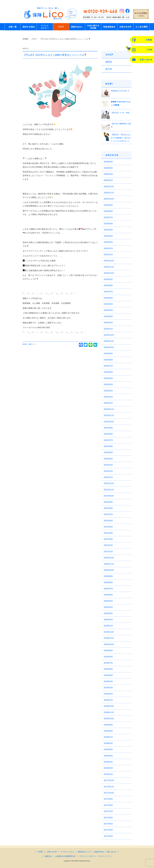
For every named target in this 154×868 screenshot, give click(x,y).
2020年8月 (108, 582)
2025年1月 (108, 255)
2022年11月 (109, 415)
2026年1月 (108, 180)
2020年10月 (109, 570)
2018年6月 (108, 743)
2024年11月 (109, 267)
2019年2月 (108, 694)
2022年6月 (108, 446)
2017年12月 (109, 780)
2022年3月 (108, 465)
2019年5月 (108, 675)
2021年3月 (108, 539)
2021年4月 (108, 533)
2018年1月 (108, 774)
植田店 (109, 62)
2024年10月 (109, 273)
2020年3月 (108, 613)
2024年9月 (108, 279)
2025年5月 (108, 230)
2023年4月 (108, 384)
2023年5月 (108, 378)
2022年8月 (108, 434)
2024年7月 (108, 292)
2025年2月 (108, 248)
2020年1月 (108, 626)
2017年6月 (108, 818)
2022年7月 (108, 440)
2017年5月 (108, 824)
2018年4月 (108, 756)
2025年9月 (108, 205)
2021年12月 (109, 483)
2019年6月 (108, 669)
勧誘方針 (48, 856)
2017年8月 (108, 805)
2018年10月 (109, 719)
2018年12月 (109, 706)
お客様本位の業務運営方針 (65, 856)
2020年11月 (109, 564)
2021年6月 (108, 521)
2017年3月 (108, 836)
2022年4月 (108, 459)
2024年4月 (108, 310)
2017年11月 (109, 787)
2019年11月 (109, 638)
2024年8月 (108, 286)
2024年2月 (108, 323)
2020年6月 (108, 595)
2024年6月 (108, 298)
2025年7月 (108, 217)
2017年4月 (108, 830)
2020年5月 (108, 601)
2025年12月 (109, 187)
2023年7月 (108, 366)
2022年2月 (108, 471)
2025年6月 (108, 224)
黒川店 (109, 69)
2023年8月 (108, 360)
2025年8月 (108, 211)
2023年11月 (109, 341)
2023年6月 (108, 372)
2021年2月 (108, 545)
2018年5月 (108, 749)
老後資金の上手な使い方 (120, 91)
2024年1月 (108, 329)
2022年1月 (108, 477)
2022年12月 (109, 409)
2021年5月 (108, 527)
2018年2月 (108, 768)
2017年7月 (108, 811)
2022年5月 (108, 452)
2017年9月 (108, 799)
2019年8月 (108, 657)
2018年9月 (108, 725)
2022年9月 (108, 428)
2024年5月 (108, 304)
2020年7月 (108, 589)
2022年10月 (109, 422)
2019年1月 (108, 700)
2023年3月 (108, 391)
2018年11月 (109, 712)
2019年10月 (109, 644)
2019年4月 (108, 681)
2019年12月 (109, 632)
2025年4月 (108, 236)
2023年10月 (109, 347)
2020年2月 (108, 620)
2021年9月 (108, 502)
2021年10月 (109, 496)
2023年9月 (108, 354)
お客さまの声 (52, 852)
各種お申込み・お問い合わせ (105, 852)
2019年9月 (108, 651)
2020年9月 (108, 576)
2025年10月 (109, 199)
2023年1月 (108, 403)
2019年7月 (108, 663)
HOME (26, 39)
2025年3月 (108, 242)
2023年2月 (108, 397)
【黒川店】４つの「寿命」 (121, 113)
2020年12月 (109, 558)
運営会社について (85, 852)
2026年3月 (108, 168)
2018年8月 (108, 731)
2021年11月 (109, 490)
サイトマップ (104, 856)
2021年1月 (108, 552)
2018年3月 (108, 762)
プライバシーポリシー (88, 856)
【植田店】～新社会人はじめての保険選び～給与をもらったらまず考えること (121, 138)
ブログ (34, 39)
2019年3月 (108, 688)
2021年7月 (108, 514)
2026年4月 (108, 162)
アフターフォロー (67, 852)
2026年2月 (108, 174)
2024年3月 (108, 316)
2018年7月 (108, 737)
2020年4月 (108, 607)
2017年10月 (109, 793)
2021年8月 (108, 508)
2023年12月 (109, 335)
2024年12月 (109, 261)
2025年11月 (109, 193)
